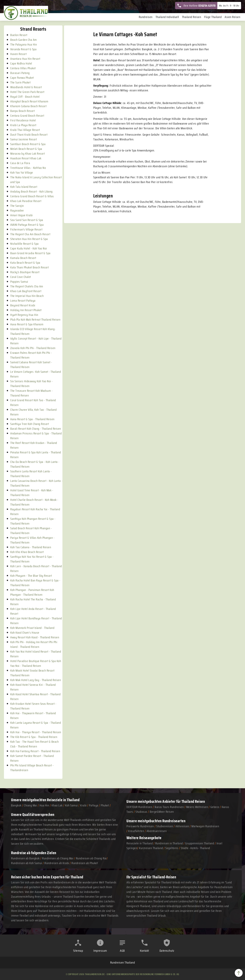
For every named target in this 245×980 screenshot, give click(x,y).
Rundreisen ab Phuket (85, 863)
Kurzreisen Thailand (151, 848)
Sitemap (78, 951)
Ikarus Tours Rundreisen (169, 807)
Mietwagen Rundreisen (205, 826)
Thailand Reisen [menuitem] (192, 17)
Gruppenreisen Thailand (200, 843)
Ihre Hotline (196, 6)
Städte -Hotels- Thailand (195, 848)
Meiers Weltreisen (197, 807)
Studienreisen (165, 826)
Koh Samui (71, 805)
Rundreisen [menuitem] (146, 17)
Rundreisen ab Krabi (57, 863)
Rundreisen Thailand (123, 962)
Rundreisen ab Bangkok (25, 858)
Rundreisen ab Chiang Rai (91, 858)
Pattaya (94, 805)
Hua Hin (44, 805)
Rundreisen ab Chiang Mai (58, 858)
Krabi (83, 805)
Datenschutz (167, 951)
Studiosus (141, 812)
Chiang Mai (30, 805)
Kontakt (144, 951)
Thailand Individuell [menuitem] (167, 17)
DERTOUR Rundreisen (139, 807)
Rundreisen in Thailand (169, 843)
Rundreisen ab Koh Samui (27, 863)
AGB (122, 951)
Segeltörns (172, 848)
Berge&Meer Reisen (162, 812)
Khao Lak (57, 805)
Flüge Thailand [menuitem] (213, 17)
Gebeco (215, 807)
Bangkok (16, 805)
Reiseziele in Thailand (63, 800)
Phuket (105, 805)
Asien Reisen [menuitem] (232, 17)
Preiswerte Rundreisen (140, 826)
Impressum (100, 951)
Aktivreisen (182, 826)
